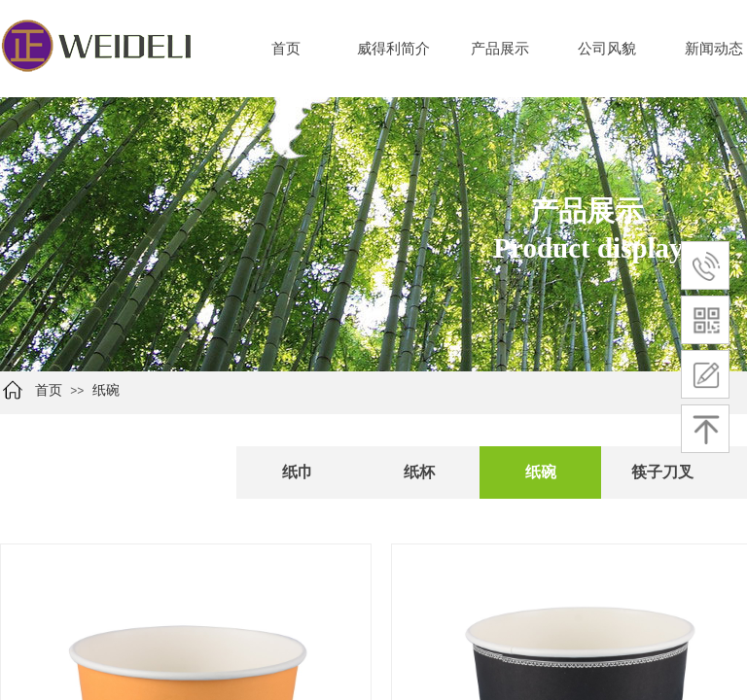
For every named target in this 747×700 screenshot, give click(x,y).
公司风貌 (607, 49)
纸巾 (298, 472)
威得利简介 (393, 49)
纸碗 (106, 390)
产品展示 (500, 49)
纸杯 (419, 472)
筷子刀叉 (662, 472)
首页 (286, 49)
